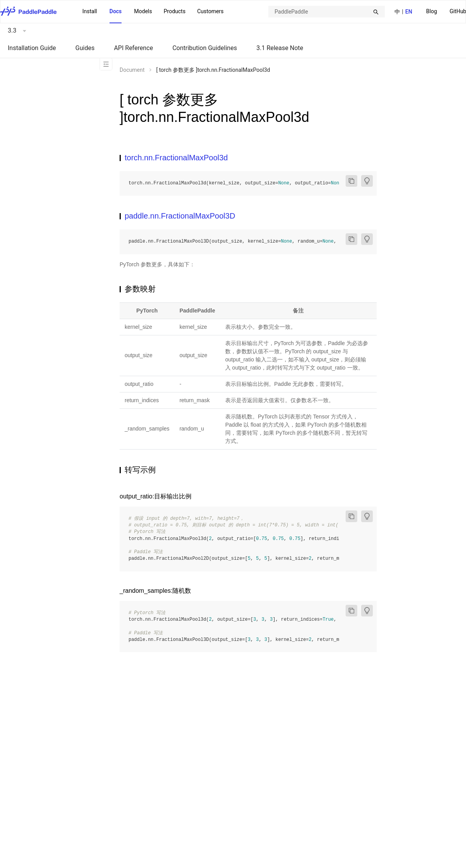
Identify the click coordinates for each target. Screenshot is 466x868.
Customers (210, 11)
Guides (85, 48)
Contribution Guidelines (205, 48)
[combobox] (327, 12)
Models (143, 11)
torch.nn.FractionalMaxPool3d (176, 158)
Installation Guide (32, 48)
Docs (116, 11)
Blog (431, 11)
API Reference (133, 48)
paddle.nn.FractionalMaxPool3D (180, 216)
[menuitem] (431, 12)
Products (174, 11)
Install (90, 11)
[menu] (153, 12)
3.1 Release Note (280, 48)
